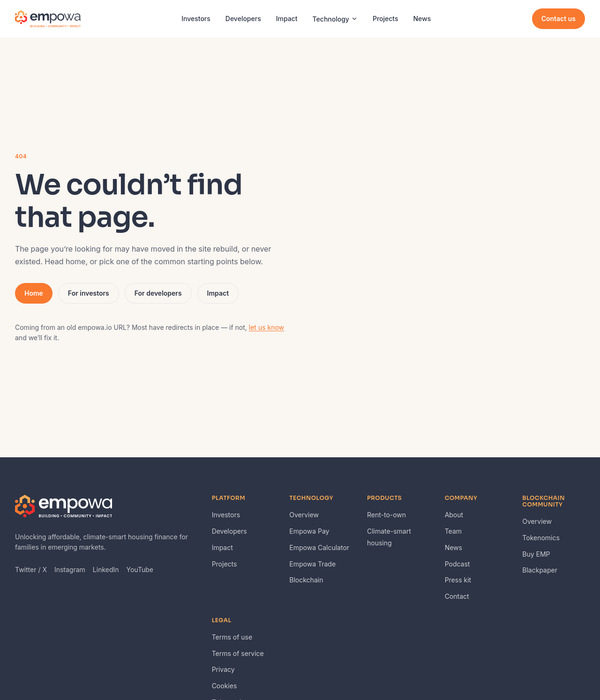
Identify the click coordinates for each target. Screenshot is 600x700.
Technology (335, 19)
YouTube (140, 570)
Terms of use (232, 637)
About (454, 515)
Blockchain (306, 580)
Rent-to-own (386, 515)
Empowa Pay (309, 531)
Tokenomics (541, 538)
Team (453, 531)
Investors (196, 19)
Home (34, 293)
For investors (89, 293)
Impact (287, 19)
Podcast (457, 564)
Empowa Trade (312, 564)
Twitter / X (31, 570)
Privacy (223, 669)
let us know (266, 327)
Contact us (559, 19)
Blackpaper (540, 570)
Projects (386, 19)
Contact (457, 596)
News (422, 19)
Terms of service (238, 653)
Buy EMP (536, 554)
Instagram (70, 570)
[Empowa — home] (48, 19)
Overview (304, 515)
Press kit (458, 580)
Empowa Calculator (319, 547)
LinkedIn (106, 570)
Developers (243, 19)
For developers (158, 293)
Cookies (225, 686)
